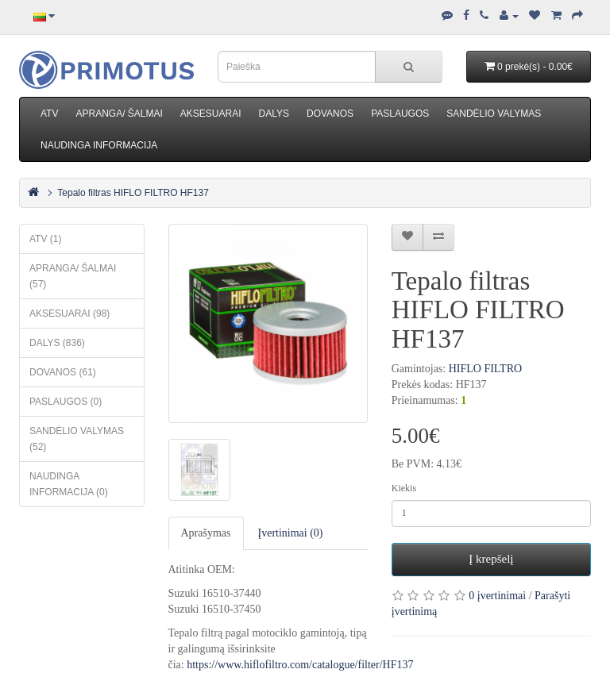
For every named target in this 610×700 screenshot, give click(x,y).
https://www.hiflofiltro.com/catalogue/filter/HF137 (300, 665)
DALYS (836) (57, 343)
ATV (49, 113)
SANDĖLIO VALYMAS (494, 113)
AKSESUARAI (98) (69, 313)
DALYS (274, 113)
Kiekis (404, 488)
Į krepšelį (491, 559)
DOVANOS (330, 113)
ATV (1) (45, 239)
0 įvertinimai (497, 596)
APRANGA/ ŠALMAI (119, 113)
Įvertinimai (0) (291, 533)
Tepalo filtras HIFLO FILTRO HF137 (133, 193)
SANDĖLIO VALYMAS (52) (77, 439)
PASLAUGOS (400, 113)
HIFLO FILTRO (485, 369)
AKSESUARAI (211, 113)
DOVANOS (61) (63, 372)
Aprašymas (206, 533)
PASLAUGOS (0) (66, 402)
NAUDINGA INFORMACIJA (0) (69, 484)
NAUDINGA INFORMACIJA (99, 145)
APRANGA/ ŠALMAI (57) (73, 276)
